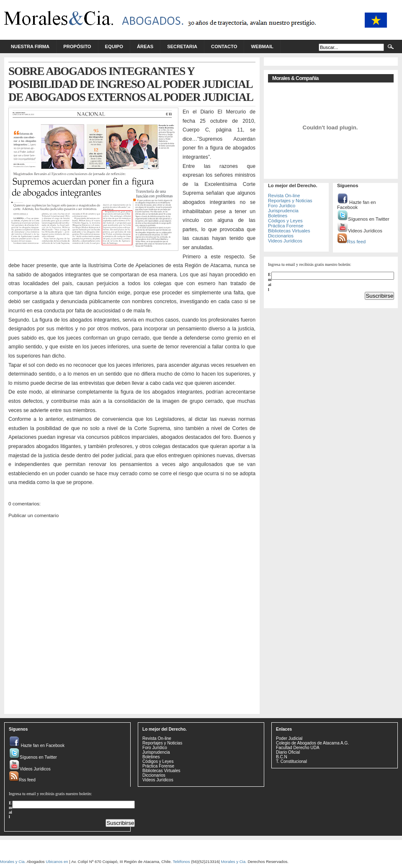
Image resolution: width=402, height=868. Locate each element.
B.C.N (282, 757)
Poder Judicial (289, 738)
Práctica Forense (286, 226)
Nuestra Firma (30, 46)
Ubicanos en (57, 862)
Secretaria (182, 46)
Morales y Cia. (13, 862)
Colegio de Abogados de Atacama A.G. (312, 743)
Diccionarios (281, 236)
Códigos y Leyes (285, 221)
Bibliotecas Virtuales (289, 231)
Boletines (278, 216)
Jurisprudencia (283, 211)
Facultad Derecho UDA (298, 748)
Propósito (77, 46)
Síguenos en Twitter (363, 219)
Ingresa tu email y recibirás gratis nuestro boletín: (310, 264)
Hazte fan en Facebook (357, 205)
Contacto (224, 46)
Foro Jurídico (282, 206)
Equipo (114, 46)
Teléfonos (181, 862)
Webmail (262, 46)
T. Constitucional (291, 761)
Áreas (145, 46)
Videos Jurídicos (285, 241)
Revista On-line (284, 196)
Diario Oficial (288, 752)
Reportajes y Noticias (290, 201)
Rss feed (351, 242)
